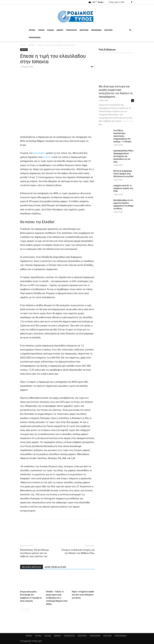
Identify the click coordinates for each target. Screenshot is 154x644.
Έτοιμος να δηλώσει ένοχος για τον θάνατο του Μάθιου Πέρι (78, 552)
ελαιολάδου (39, 153)
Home (23, 45)
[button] (130, 30)
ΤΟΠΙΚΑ (41, 30)
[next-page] (27, 610)
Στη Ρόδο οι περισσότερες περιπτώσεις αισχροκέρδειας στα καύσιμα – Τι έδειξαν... (123, 136)
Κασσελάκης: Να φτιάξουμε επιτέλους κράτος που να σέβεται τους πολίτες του (35, 553)
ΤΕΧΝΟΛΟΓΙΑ (71, 30)
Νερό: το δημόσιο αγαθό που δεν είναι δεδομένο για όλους (83, 595)
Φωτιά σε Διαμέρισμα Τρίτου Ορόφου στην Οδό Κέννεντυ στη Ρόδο (123, 174)
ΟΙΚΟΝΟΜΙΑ (96, 30)
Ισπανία (47, 157)
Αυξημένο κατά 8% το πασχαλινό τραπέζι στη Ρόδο (123, 188)
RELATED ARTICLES (32, 567)
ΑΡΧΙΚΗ (32, 30)
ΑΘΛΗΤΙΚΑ (84, 30)
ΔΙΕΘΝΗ (60, 30)
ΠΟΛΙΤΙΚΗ (108, 30)
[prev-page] (22, 610)
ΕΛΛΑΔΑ (50, 30)
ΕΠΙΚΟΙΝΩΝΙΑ (35, 37)
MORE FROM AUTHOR (55, 567)
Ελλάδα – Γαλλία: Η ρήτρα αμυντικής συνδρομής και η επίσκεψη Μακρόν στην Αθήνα (57, 598)
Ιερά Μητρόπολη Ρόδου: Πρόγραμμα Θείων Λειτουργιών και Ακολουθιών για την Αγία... (124, 156)
